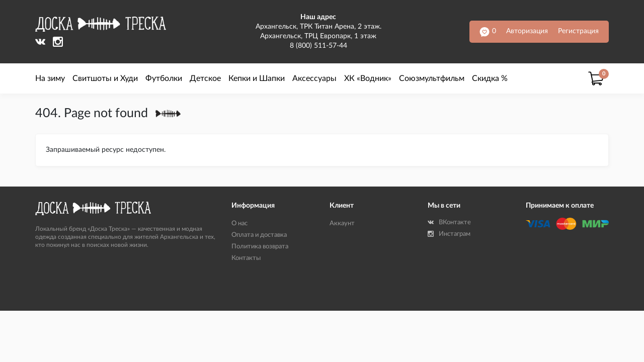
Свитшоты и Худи (105, 78)
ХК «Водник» (368, 78)
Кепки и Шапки (257, 78)
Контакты (246, 258)
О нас (239, 223)
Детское (205, 78)
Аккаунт (342, 223)
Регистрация (578, 31)
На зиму (50, 78)
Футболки (164, 78)
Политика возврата (260, 247)
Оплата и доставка (259, 235)
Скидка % (490, 78)
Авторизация (527, 31)
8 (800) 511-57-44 (318, 46)
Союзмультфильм (432, 78)
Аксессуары (314, 78)
